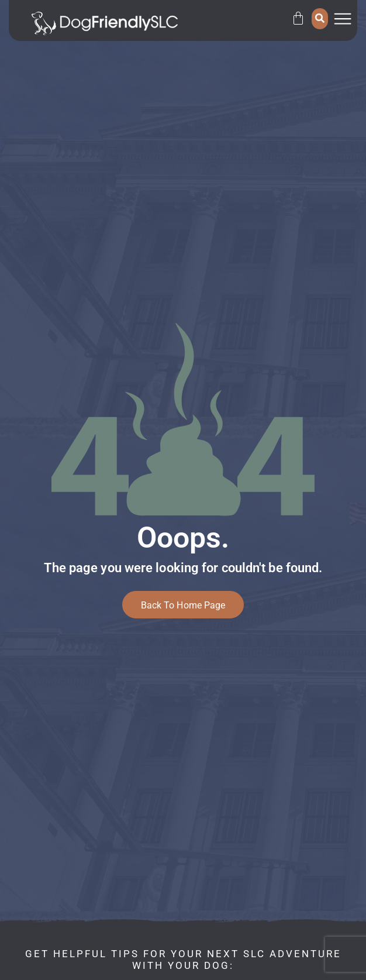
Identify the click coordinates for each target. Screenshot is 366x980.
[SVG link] (105, 23)
